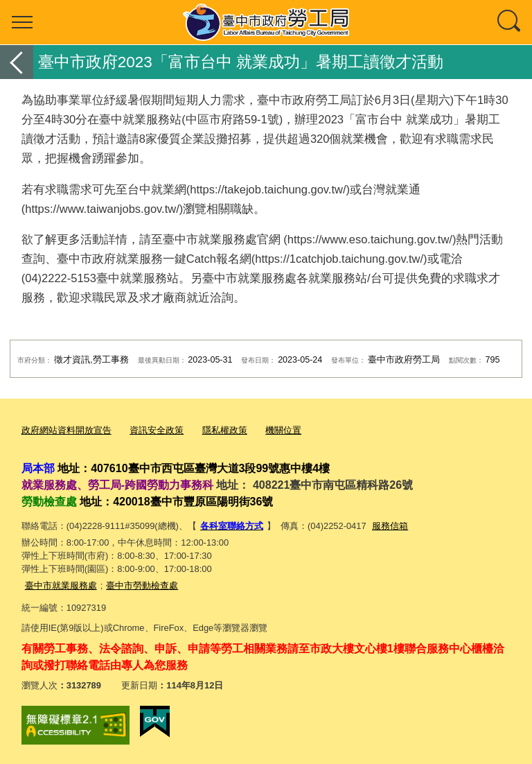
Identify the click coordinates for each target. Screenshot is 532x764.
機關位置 (283, 430)
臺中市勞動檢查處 (142, 584)
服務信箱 (390, 525)
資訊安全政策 (157, 430)
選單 (22, 22)
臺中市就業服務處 (61, 584)
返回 (17, 62)
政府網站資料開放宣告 (66, 430)
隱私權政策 (225, 430)
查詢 (510, 22)
